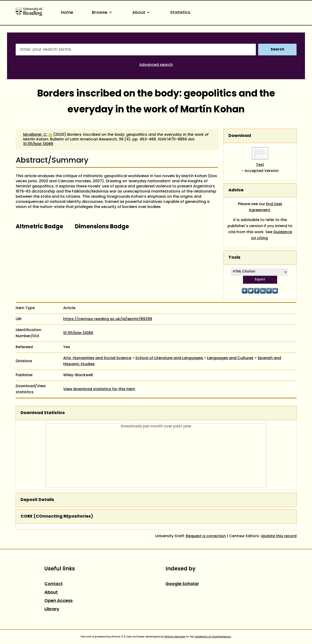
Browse (103, 13)
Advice (236, 190)
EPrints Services (175, 637)
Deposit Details (37, 500)
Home (67, 13)
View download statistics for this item (99, 389)
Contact (54, 584)
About (142, 13)
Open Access (59, 601)
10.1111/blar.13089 (38, 144)
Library (52, 609)
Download (240, 136)
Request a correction (206, 536)
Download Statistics (43, 413)
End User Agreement (266, 207)
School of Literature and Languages (170, 358)
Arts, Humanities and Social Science (97, 358)
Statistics (180, 13)
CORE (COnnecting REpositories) (57, 517)
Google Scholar (182, 584)
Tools (234, 258)
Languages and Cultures (230, 358)
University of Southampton (213, 637)
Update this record (279, 536)
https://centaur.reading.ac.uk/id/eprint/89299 (108, 319)
